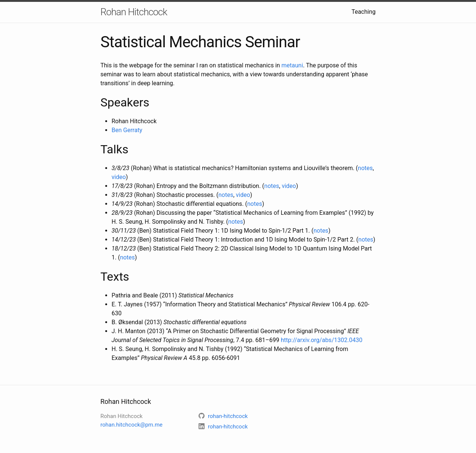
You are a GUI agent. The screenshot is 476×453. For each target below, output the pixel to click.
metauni (292, 65)
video (119, 177)
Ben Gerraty (127, 130)
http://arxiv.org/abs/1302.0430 (321, 340)
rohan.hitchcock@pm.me (131, 425)
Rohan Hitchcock (134, 12)
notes (365, 168)
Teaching (364, 12)
